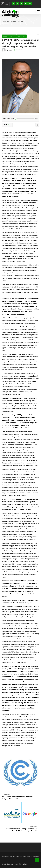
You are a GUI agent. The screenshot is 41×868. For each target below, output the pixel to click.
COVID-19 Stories (9, 36)
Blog (12, 19)
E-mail (16, 864)
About (4, 864)
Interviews (21, 36)
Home (5, 19)
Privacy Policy (24, 864)
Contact (10, 864)
